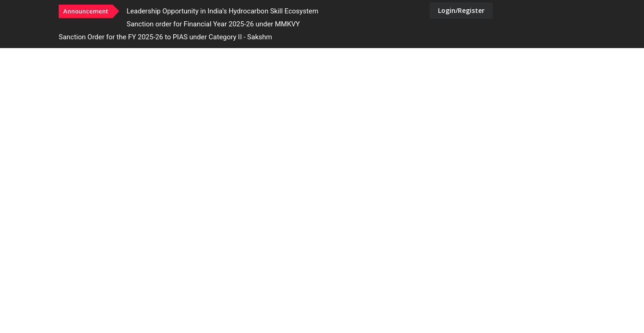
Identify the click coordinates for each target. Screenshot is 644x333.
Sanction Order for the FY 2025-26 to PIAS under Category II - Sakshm (165, 37)
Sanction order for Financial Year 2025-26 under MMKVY (213, 24)
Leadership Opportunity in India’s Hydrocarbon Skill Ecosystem (222, 11)
